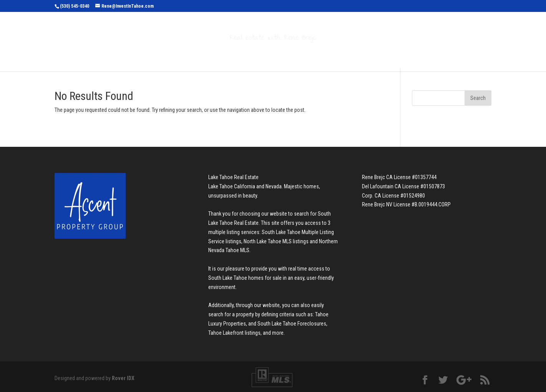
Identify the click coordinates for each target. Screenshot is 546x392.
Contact (369, 54)
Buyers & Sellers (277, 54)
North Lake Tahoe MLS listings (276, 241)
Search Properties (205, 54)
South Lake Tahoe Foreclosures (292, 324)
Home (158, 54)
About (330, 54)
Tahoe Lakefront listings (234, 333)
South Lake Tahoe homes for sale (245, 278)
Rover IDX (123, 378)
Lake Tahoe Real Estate (233, 177)
